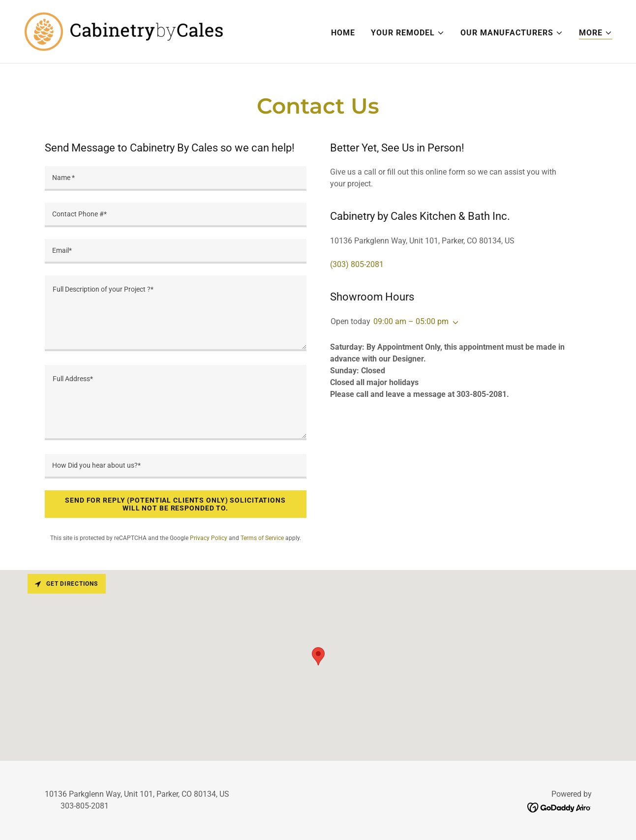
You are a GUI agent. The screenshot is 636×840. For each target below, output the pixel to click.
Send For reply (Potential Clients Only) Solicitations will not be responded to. (175, 504)
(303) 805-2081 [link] (357, 264)
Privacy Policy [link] (209, 538)
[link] (123, 31)
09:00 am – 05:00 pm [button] (411, 321)
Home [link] (343, 33)
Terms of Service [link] (262, 538)
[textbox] (176, 179)
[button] (408, 33)
